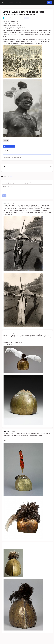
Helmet (6, 140)
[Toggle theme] (45, 3)
